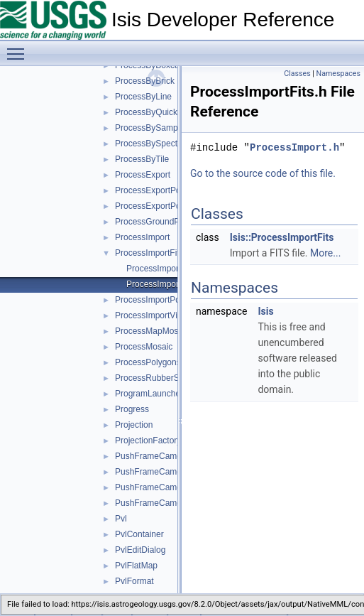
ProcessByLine (143, 97)
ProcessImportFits (149, 253)
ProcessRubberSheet (155, 378)
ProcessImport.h (294, 147)
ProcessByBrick (145, 81)
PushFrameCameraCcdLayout (172, 472)
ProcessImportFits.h (164, 284)
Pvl (121, 519)
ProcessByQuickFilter (156, 112)
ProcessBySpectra (150, 144)
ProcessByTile (142, 159)
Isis (265, 311)
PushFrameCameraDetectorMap (176, 487)
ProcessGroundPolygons (162, 222)
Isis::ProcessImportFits (282, 237)
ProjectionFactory (148, 441)
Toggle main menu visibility (19, 48)
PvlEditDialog (140, 550)
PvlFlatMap (136, 566)
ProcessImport (142, 237)
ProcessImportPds (150, 300)
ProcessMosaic (144, 347)
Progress (132, 409)
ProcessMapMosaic (152, 331)
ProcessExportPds (150, 190)
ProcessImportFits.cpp (169, 269)
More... (325, 253)
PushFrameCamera (152, 456)
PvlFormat (134, 581)
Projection (134, 425)
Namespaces (338, 74)
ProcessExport (143, 175)
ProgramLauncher (149, 394)
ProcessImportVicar (152, 315)
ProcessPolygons (148, 362)
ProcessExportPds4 (152, 206)
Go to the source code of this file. (263, 173)
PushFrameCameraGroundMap (175, 503)
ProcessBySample (150, 128)
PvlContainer (139, 534)
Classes (297, 74)
